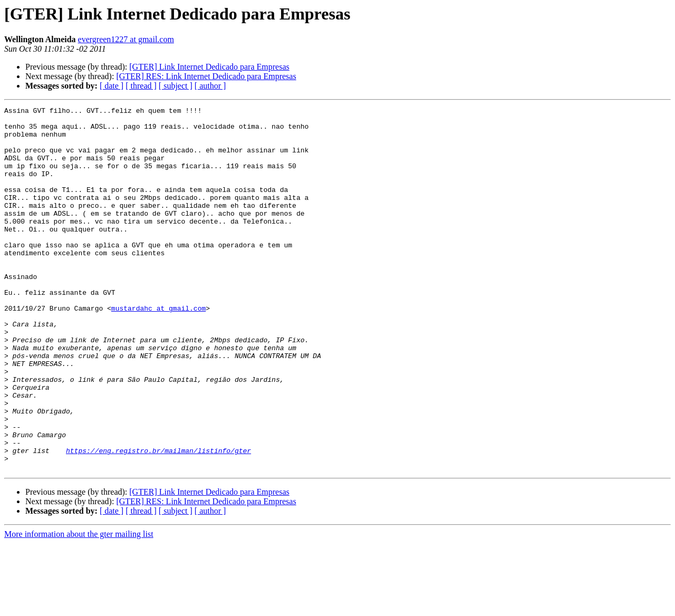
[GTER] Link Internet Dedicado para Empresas (209, 67)
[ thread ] (141, 86)
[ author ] (210, 86)
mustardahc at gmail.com (158, 349)
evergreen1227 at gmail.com (126, 39)
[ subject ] (176, 86)
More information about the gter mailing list (79, 607)
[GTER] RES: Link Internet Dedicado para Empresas (206, 76)
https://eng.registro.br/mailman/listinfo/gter (158, 520)
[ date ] (112, 86)
